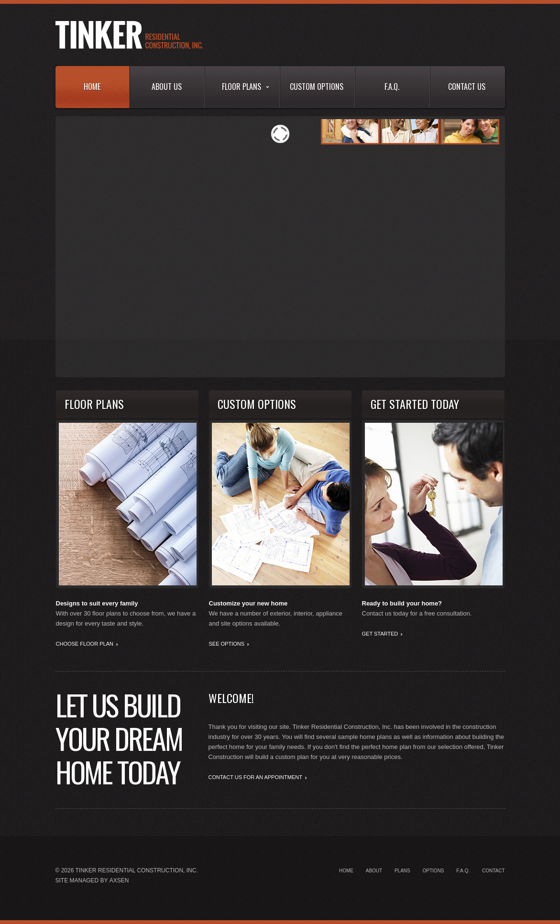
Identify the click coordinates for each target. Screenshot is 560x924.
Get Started (380, 634)
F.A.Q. (392, 87)
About (374, 871)
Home (92, 87)
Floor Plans (245, 87)
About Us (167, 87)
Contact (494, 871)
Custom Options (317, 87)
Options (434, 871)
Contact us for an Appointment (255, 777)
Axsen (119, 880)
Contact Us (467, 87)
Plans (402, 871)
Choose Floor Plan (85, 644)
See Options (227, 644)
